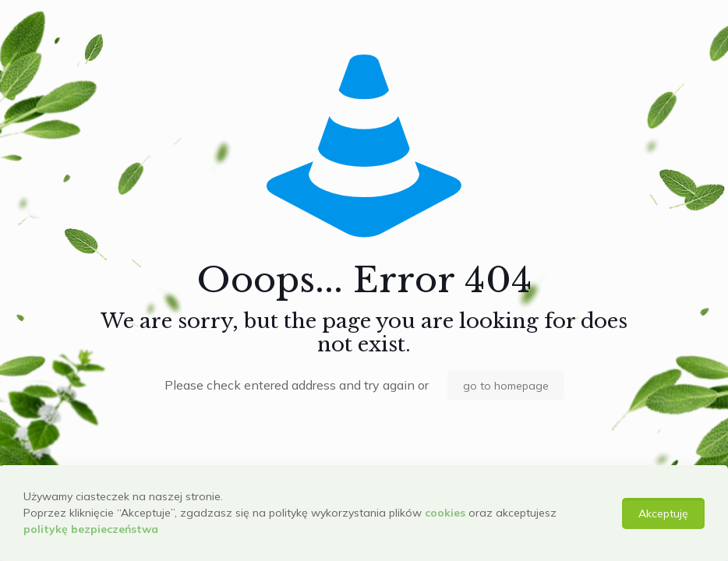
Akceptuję (663, 513)
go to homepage (506, 386)
